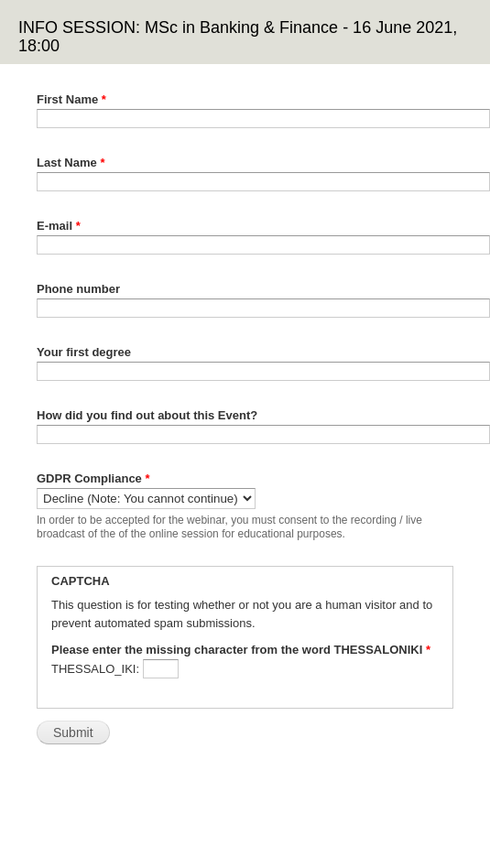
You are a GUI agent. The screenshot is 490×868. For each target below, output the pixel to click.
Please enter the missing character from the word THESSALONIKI (241, 650)
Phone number (78, 289)
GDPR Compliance (93, 478)
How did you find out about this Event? (147, 415)
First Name (71, 99)
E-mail (59, 226)
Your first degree (84, 352)
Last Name (71, 163)
